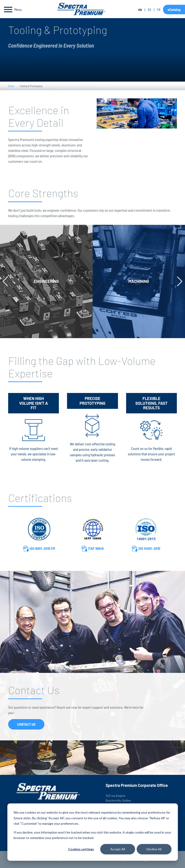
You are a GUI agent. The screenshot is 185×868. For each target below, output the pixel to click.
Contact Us (26, 724)
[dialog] (92, 832)
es (149, 10)
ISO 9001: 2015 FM (39, 549)
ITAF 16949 (93, 549)
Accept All (118, 849)
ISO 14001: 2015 (146, 549)
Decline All (154, 849)
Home (11, 86)
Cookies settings (81, 849)
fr (159, 10)
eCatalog (174, 9)
